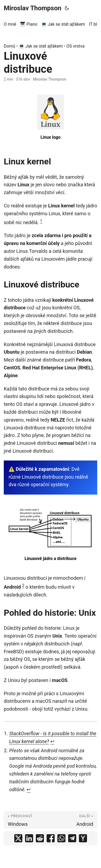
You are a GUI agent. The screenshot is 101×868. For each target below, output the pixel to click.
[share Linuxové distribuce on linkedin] (29, 838)
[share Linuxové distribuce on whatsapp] (61, 838)
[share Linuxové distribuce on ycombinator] (83, 838)
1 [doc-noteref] (41, 221)
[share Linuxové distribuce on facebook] (51, 838)
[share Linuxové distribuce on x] (18, 838)
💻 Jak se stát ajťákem (41, 46)
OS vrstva (75, 46)
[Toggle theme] (67, 8)
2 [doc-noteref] (23, 585)
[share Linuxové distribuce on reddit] (40, 838)
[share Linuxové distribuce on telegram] (72, 838)
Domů (9, 46)
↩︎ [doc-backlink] (52, 741)
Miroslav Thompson (33, 8)
